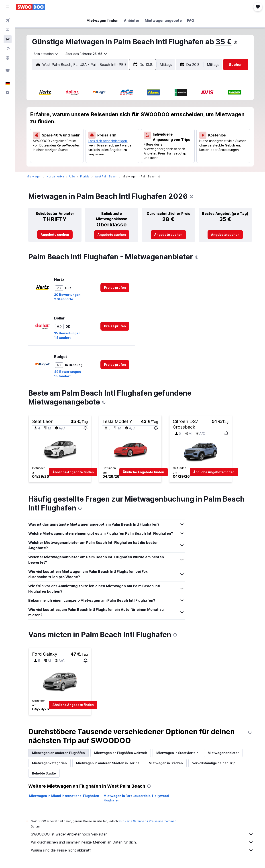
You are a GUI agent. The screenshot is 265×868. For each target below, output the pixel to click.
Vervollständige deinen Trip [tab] (214, 763)
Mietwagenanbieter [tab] (223, 753)
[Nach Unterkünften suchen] (8, 30)
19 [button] (82, 138)
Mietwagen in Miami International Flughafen (64, 796)
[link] (55, 235)
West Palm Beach (106, 176)
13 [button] (93, 128)
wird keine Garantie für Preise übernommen (148, 821)
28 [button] (104, 149)
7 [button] (104, 117)
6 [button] (93, 117)
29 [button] (115, 149)
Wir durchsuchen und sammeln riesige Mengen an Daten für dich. (143, 842)
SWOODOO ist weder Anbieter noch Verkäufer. (143, 834)
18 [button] (72, 138)
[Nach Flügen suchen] (8, 20)
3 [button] (61, 117)
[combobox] (45, 54)
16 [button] (125, 128)
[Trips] (8, 71)
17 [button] (61, 138)
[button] (8, 7)
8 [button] (115, 117)
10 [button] (61, 128)
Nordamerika (55, 176)
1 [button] (115, 106)
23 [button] (125, 138)
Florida (85, 176)
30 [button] (125, 149)
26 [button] (83, 149)
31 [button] (61, 160)
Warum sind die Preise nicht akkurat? (143, 850)
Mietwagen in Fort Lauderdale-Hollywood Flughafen (136, 798)
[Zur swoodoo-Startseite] (31, 7)
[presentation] (236, 42)
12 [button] (83, 128)
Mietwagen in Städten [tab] (166, 763)
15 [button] (115, 128)
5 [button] (82, 117)
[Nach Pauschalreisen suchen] (8, 49)
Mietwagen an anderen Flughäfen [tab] (59, 753)
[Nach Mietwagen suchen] (8, 39)
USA (72, 176)
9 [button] (125, 117)
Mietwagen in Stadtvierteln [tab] (178, 753)
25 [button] (72, 149)
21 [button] (104, 138)
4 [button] (72, 117)
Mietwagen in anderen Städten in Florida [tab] (108, 763)
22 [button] (114, 138)
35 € (224, 42)
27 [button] (93, 149)
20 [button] (93, 138)
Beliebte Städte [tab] (44, 773)
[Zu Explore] (8, 58)
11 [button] (72, 128)
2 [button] (125, 106)
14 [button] (104, 128)
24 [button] (61, 149)
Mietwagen (34, 176)
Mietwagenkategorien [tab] (50, 763)
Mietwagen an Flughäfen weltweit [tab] (121, 753)
